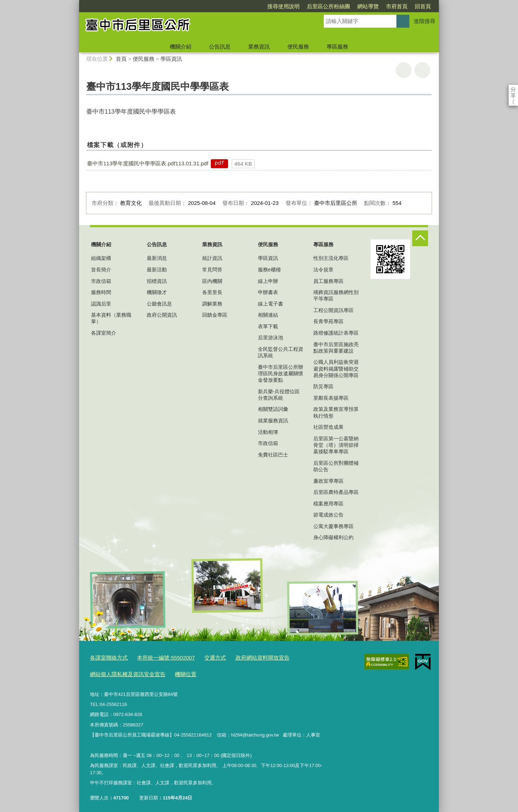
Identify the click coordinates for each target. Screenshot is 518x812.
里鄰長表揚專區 (331, 398)
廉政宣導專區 (328, 481)
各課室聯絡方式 (106, 657)
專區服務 (337, 47)
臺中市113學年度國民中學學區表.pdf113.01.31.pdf (148, 163)
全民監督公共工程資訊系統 (281, 352)
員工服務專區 (328, 281)
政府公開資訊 (162, 315)
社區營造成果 (328, 427)
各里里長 (212, 292)
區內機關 (212, 281)
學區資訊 (171, 59)
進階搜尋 (424, 21)
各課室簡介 (104, 333)
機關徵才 (157, 292)
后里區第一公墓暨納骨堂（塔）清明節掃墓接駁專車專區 (336, 445)
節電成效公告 (328, 515)
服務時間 (101, 292)
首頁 (121, 59)
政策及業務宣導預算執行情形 (336, 412)
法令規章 (323, 270)
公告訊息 (220, 47)
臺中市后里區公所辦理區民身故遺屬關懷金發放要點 (281, 373)
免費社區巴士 (273, 455)
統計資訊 (212, 258)
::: (76, 3)
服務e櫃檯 (269, 270)
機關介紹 (181, 47)
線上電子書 (271, 304)
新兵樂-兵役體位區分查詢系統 (279, 395)
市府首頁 (355, 6)
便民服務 (298, 47)
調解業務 (212, 304)
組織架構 (101, 258)
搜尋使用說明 (242, 6)
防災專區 (323, 386)
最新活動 (157, 270)
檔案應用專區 (328, 504)
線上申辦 (268, 281)
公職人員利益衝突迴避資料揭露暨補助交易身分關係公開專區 (336, 368)
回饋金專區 (215, 315)
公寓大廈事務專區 (333, 526)
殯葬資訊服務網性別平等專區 (336, 295)
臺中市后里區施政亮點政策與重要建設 (336, 348)
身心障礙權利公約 (333, 537)
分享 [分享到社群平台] (513, 89)
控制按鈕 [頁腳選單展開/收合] (420, 238)
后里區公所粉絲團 (287, 6)
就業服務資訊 (273, 421)
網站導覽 (327, 6)
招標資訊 (157, 281)
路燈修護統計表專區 (336, 333)
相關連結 (268, 315)
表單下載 (268, 326)
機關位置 (174, 672)
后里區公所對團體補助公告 (336, 466)
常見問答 (212, 270)
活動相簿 (268, 432)
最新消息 (157, 258)
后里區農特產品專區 (336, 492)
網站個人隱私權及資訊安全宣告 (123, 672)
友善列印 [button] (404, 70)
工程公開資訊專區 (333, 310)
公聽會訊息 (159, 304)
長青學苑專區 (328, 321)
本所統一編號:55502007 (157, 657)
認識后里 (101, 304)
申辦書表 (268, 292)
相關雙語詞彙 (273, 409)
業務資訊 (259, 47)
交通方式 (201, 657)
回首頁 (381, 6)
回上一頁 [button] (422, 70)
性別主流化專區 (331, 258)
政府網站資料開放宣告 (243, 657)
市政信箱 (101, 281)
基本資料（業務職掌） (111, 318)
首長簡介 (101, 270)
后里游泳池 (271, 338)
